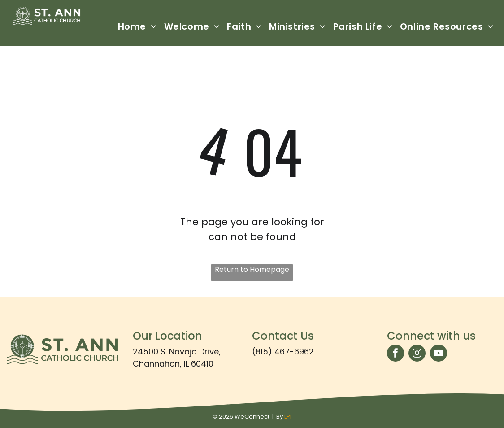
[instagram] (417, 354)
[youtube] (439, 354)
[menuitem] (137, 26)
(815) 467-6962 (283, 352)
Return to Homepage (252, 269)
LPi (288, 417)
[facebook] (395, 354)
